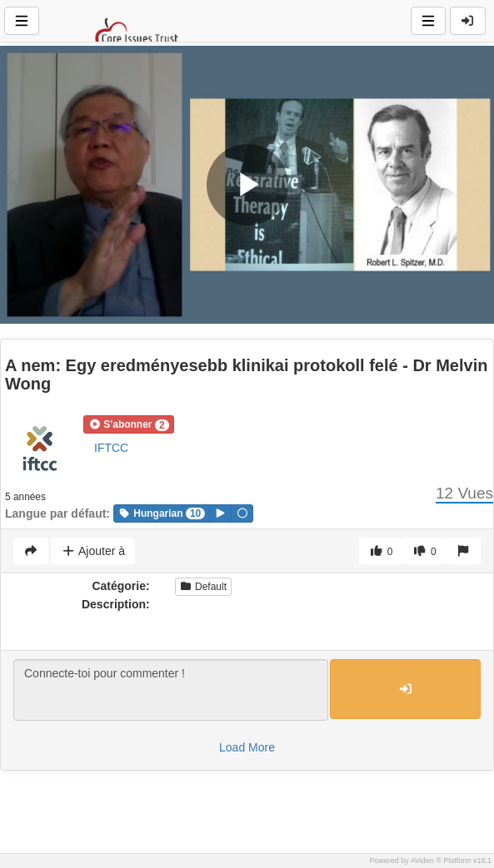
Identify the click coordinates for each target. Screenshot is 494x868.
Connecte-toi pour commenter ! (171, 690)
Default (203, 587)
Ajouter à (93, 551)
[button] (129, 424)
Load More (247, 747)
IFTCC (111, 448)
